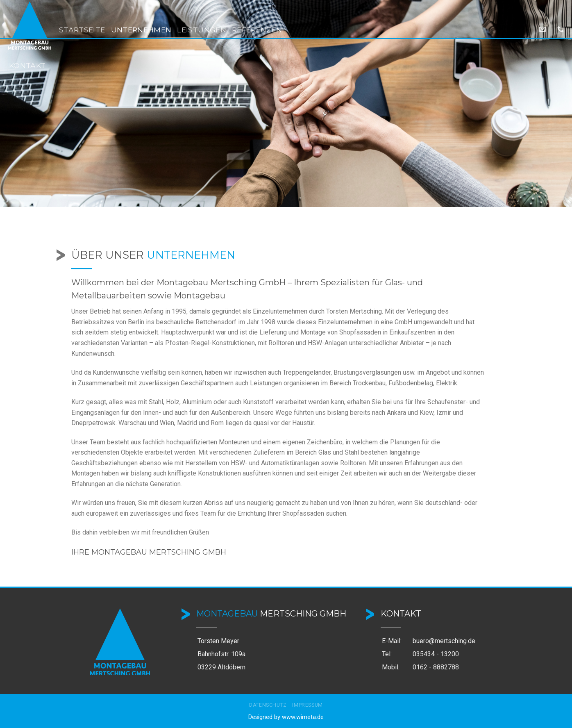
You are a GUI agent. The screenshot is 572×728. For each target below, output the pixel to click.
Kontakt (27, 65)
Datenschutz (268, 705)
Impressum (308, 705)
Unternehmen (141, 30)
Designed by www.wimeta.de (286, 717)
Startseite (82, 30)
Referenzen (257, 30)
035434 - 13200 (436, 654)
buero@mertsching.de (444, 641)
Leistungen (202, 30)
